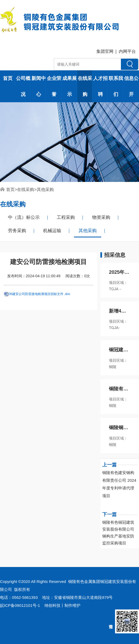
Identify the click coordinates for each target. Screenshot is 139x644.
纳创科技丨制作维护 (62, 605)
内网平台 (127, 51)
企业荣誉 (54, 86)
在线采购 (85, 86)
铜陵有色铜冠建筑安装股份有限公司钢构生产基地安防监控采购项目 (118, 533)
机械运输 (52, 231)
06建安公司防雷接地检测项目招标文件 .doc (40, 294)
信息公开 (131, 86)
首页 (8, 78)
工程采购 (66, 217)
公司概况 (23, 86)
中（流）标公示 (24, 217)
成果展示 (69, 86)
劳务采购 (17, 231)
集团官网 (105, 51)
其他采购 (45, 189)
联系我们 (116, 86)
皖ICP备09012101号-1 (20, 605)
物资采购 (101, 217)
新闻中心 (39, 86)
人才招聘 (100, 86)
